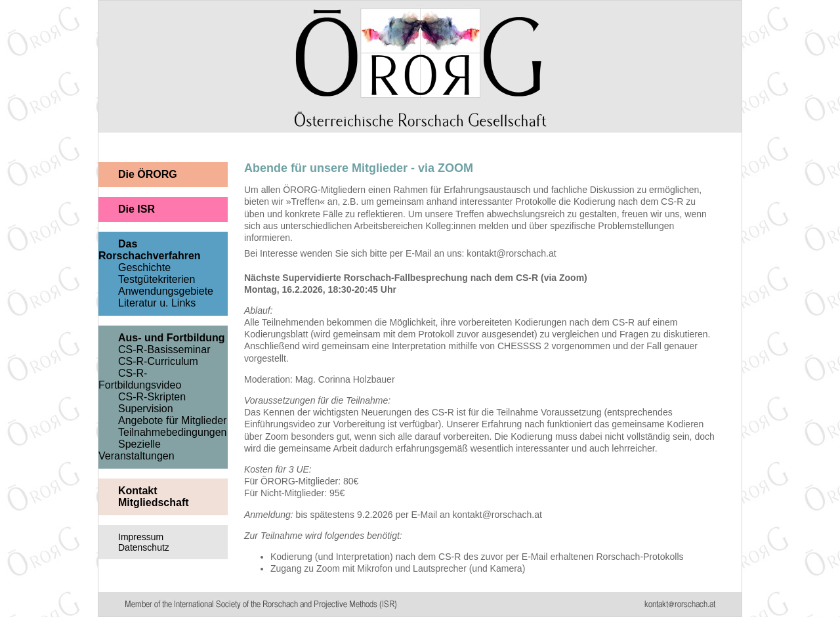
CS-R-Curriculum (158, 361)
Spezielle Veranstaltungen (136, 450)
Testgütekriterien (157, 279)
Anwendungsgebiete (166, 291)
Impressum (141, 537)
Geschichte (144, 267)
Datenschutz (144, 547)
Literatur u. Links (157, 303)
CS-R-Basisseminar (164, 350)
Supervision (146, 409)
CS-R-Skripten (152, 397)
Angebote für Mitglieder (172, 420)
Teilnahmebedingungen (172, 432)
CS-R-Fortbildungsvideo (140, 379)
